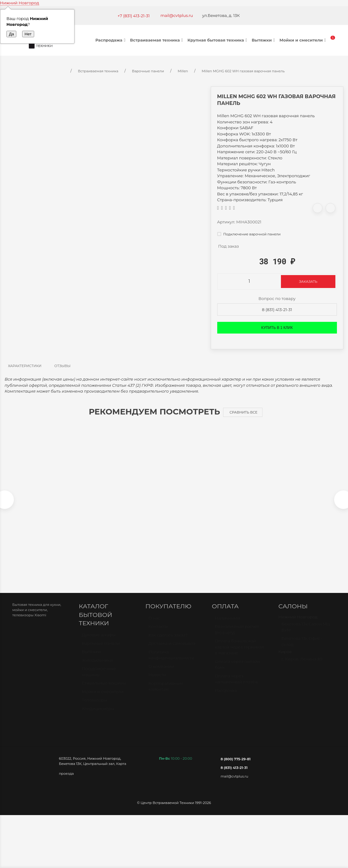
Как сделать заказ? (168, 641)
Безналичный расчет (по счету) (237, 636)
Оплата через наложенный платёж (237, 685)
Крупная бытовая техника (218, 40)
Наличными (228, 624)
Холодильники (97, 666)
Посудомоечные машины (99, 678)
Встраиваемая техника (157, 40)
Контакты (158, 633)
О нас (154, 624)
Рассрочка (226, 697)
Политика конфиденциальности (171, 661)
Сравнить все (244, 412)
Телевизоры (94, 706)
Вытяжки (264, 40)
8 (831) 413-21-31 (277, 310)
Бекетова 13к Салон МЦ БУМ (306, 633)
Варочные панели (101, 650)
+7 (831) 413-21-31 (134, 16)
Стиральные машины (104, 689)
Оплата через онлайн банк (238, 671)
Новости (157, 681)
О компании (161, 673)
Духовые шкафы (99, 641)
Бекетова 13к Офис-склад (302, 648)
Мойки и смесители (303, 40)
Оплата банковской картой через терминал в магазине (240, 653)
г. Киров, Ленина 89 (302, 665)
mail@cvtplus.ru (177, 15)
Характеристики (25, 366)
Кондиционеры (98, 715)
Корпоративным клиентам (166, 693)
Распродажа (111, 40)
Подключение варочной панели (249, 234)
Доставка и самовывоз (172, 650)
